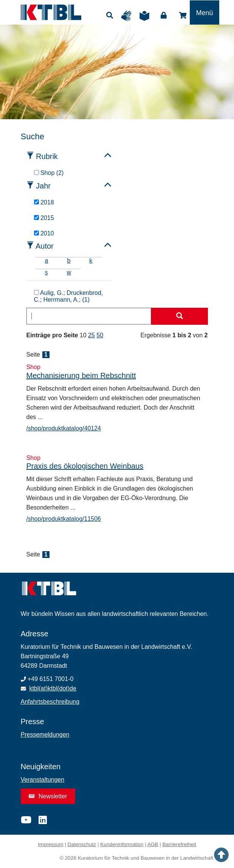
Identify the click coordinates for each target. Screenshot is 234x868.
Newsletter (48, 796)
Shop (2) (49, 173)
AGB (153, 844)
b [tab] (69, 261)
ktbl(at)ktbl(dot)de (53, 688)
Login (164, 16)
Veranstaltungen (43, 780)
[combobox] (89, 316)
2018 (44, 202)
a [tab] (47, 261)
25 (91, 335)
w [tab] (69, 272)
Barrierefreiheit (179, 844)
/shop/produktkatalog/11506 (64, 519)
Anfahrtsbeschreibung (50, 702)
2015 (44, 218)
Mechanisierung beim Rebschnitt (81, 376)
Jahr (43, 186)
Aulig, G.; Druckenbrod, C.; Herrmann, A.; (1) (69, 296)
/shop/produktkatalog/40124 (64, 428)
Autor (45, 246)
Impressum (50, 844)
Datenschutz (82, 844)
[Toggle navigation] (204, 12)
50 (100, 335)
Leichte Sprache (146, 16)
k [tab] (91, 261)
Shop (183, 16)
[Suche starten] (180, 316)
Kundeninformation (122, 844)
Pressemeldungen (45, 735)
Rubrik (47, 156)
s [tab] (46, 272)
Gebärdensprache (128, 16)
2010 (44, 233)
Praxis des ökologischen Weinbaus (85, 466)
